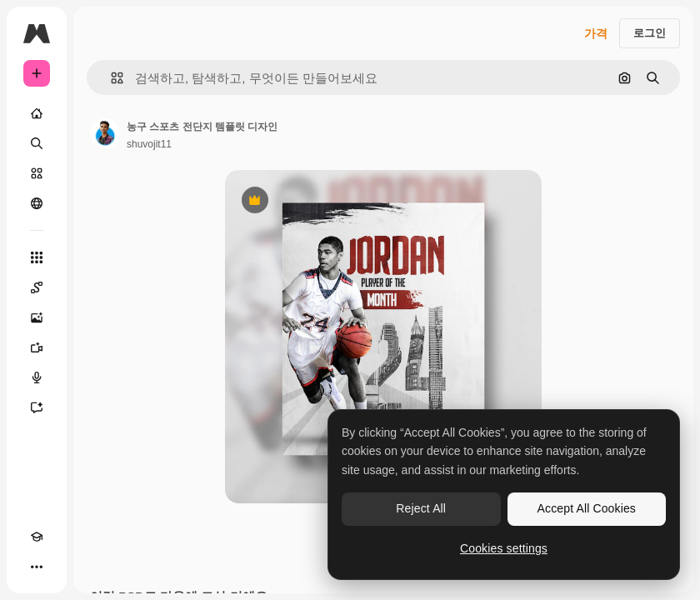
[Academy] (37, 537)
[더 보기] (37, 567)
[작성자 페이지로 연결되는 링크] (105, 133)
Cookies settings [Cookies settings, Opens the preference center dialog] (504, 548)
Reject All (421, 508)
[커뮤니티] (37, 203)
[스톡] (37, 173)
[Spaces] (37, 287)
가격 (596, 33)
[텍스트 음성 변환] (37, 377)
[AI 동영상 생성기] (37, 347)
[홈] (37, 113)
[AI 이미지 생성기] (37, 317)
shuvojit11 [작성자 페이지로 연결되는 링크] (149, 144)
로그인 (650, 33)
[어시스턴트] (37, 407)
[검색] (37, 143)
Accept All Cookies (587, 508)
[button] (110, 78)
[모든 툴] (37, 257)
